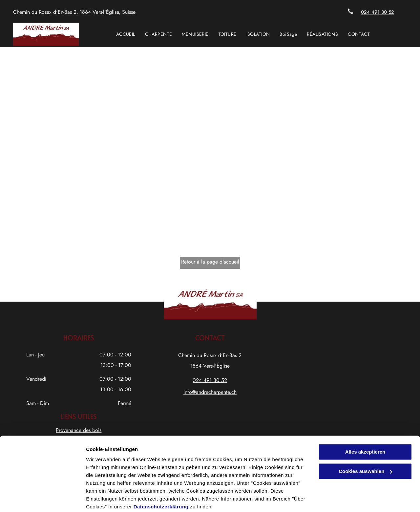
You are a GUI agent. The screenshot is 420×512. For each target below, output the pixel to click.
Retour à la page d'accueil (210, 262)
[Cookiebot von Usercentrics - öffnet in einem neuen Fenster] (42, 499)
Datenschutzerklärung (161, 481)
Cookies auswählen (109, 499)
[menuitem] (126, 34)
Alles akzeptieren (365, 426)
